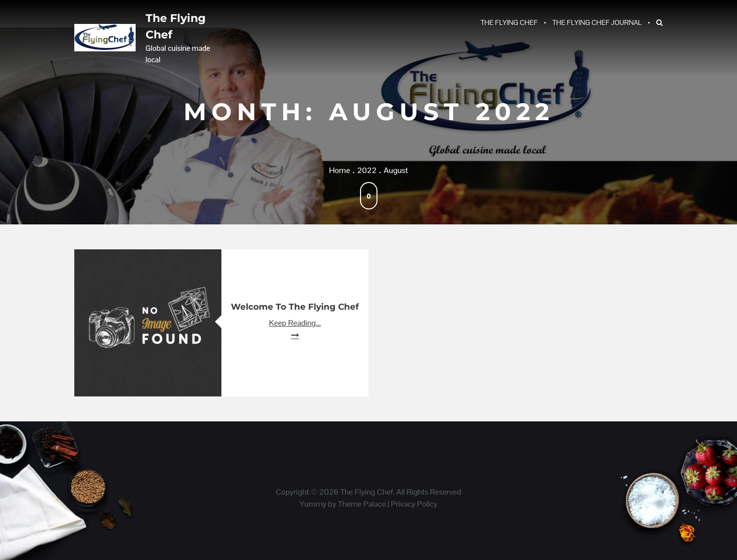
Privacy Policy (414, 504)
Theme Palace (362, 504)
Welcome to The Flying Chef (295, 307)
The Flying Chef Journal (597, 22)
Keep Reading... (295, 323)
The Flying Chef (176, 26)
